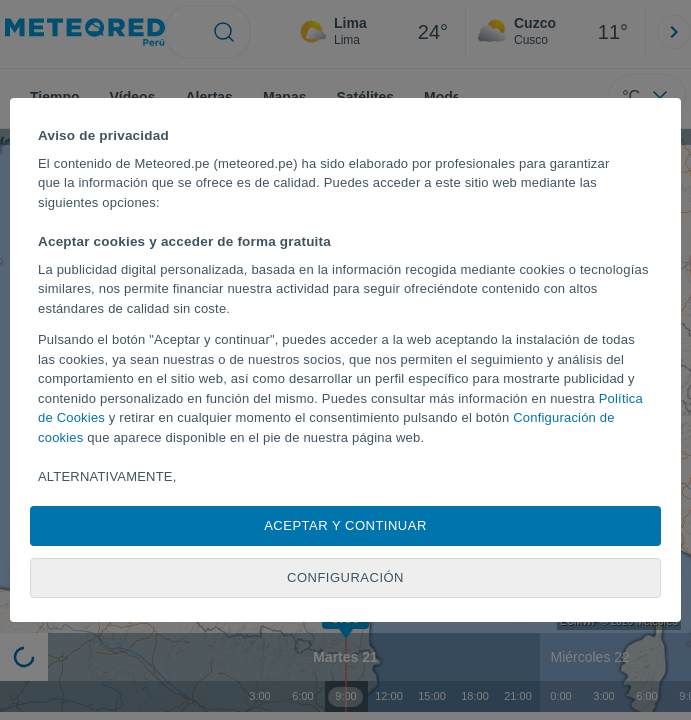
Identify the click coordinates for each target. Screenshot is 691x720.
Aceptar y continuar (345, 525)
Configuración (345, 577)
